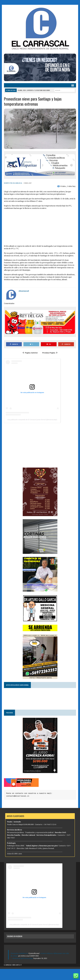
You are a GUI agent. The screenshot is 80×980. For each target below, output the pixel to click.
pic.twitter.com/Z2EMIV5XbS (28, 956)
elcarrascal (18, 183)
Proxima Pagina (50, 353)
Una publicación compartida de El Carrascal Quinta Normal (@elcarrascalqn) (32, 420)
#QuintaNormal (34, 953)
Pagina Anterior (30, 353)
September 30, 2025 (40, 958)
